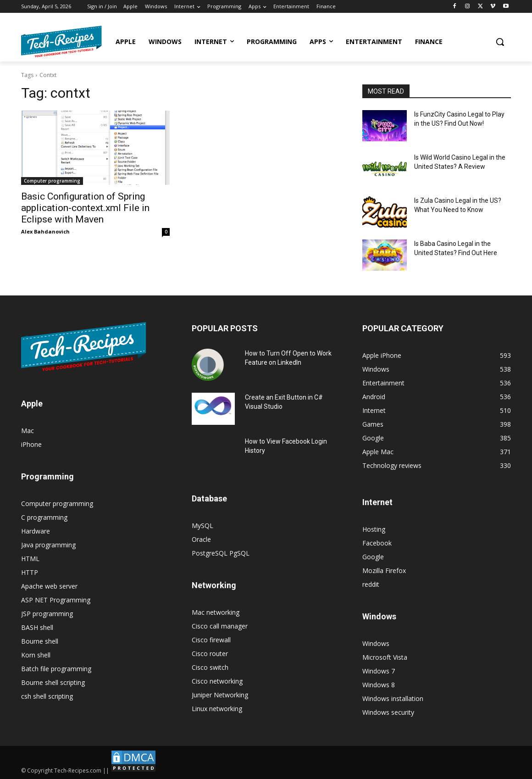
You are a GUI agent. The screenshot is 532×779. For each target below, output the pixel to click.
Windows (376, 643)
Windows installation (393, 698)
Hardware (36, 531)
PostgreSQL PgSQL (221, 553)
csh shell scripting (47, 696)
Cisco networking (217, 681)
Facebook (377, 543)
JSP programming (47, 614)
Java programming (48, 545)
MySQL (202, 526)
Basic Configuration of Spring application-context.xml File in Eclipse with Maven (85, 208)
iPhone (31, 444)
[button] (500, 42)
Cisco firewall (211, 640)
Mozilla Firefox (384, 570)
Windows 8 (379, 685)
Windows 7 (379, 671)
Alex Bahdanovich (45, 231)
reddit (371, 584)
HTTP (30, 572)
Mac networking (216, 612)
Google (373, 557)
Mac (28, 431)
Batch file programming (56, 669)
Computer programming (52, 181)
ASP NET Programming (56, 600)
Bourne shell (40, 641)
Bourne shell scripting (53, 682)
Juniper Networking (220, 695)
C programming (44, 517)
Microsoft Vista (385, 657)
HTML (30, 559)
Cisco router (210, 654)
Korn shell (36, 655)
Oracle (201, 539)
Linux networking (217, 709)
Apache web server (49, 586)
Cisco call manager (220, 626)
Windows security (388, 712)
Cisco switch (210, 667)
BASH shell (37, 627)
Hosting (374, 529)
